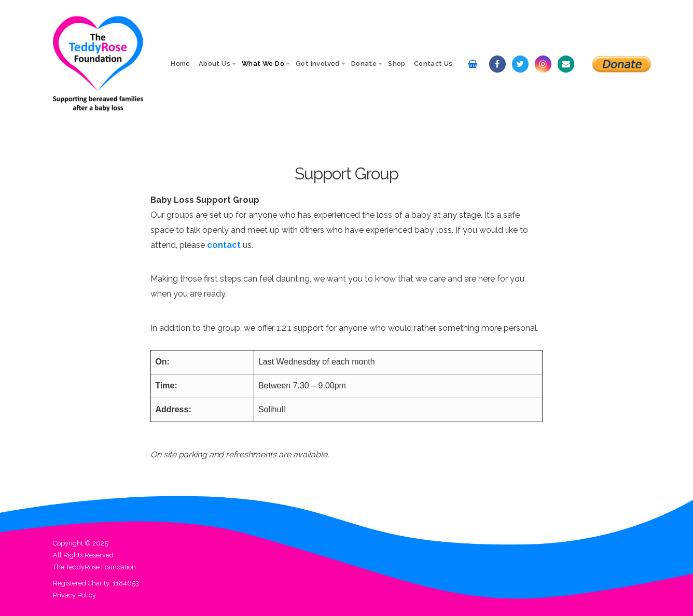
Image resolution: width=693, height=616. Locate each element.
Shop (397, 64)
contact (224, 245)
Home (181, 64)
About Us (214, 64)
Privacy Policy (74, 595)
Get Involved (318, 64)
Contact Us (433, 64)
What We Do (263, 64)
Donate (364, 64)
